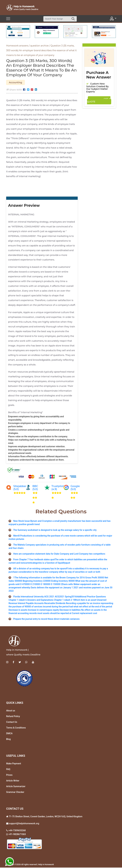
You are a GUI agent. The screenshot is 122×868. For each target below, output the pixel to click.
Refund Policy (13, 717)
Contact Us (12, 722)
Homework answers (17, 46)
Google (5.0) (75, 488)
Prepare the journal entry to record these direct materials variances (46, 619)
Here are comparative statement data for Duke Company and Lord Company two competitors (59, 554)
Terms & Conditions (16, 728)
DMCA (9, 734)
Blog (8, 739)
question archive (39, 46)
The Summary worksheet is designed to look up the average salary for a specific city (55, 530)
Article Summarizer (16, 787)
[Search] (57, 19)
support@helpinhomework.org (24, 824)
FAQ (8, 770)
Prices (9, 775)
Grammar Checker (15, 792)
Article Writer (13, 781)
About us (11, 711)
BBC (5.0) (35, 488)
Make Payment (14, 764)
